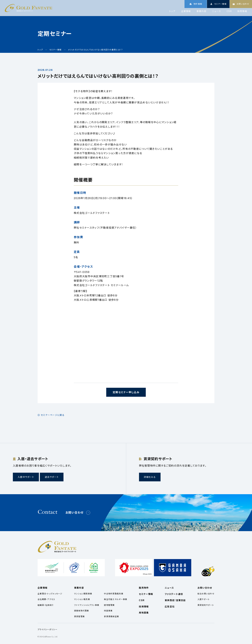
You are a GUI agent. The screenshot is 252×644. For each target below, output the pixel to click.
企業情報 (186, 11)
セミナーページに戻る (53, 415)
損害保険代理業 (82, 611)
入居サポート (204, 599)
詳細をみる (150, 477)
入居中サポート (26, 477)
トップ (172, 11)
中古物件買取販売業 (114, 594)
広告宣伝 (170, 607)
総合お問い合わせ (206, 594)
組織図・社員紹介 (46, 605)
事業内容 (201, 11)
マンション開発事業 (83, 594)
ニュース (216, 11)
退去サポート (52, 477)
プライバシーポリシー (47, 629)
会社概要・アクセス (46, 599)
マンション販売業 (82, 599)
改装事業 (108, 611)
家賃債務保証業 (111, 616)
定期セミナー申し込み (126, 392)
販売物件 (144, 588)
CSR (229, 11)
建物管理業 (109, 605)
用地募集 (144, 613)
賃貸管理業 (79, 616)
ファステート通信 (174, 594)
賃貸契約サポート (206, 605)
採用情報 (242, 11)
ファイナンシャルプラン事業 (87, 605)
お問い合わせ (75, 513)
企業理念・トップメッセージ (50, 594)
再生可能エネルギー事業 (116, 599)
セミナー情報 (146, 594)
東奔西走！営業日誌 (175, 600)
